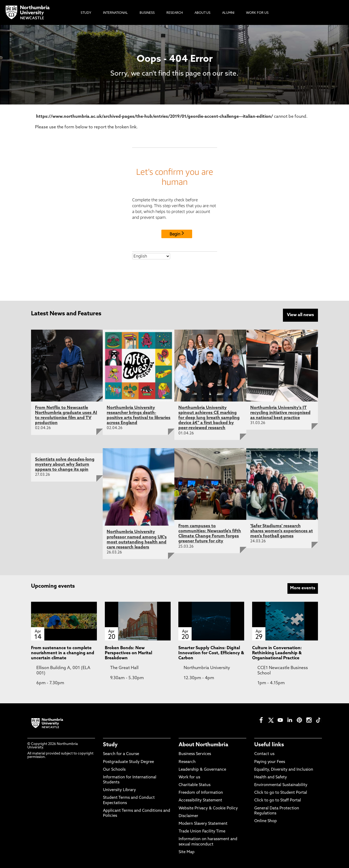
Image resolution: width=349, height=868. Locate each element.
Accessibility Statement (200, 801)
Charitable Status (195, 785)
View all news (300, 315)
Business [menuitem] (147, 13)
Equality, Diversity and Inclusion (284, 770)
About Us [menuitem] (202, 13)
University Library (119, 790)
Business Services (195, 754)
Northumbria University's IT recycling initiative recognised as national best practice (280, 413)
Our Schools (114, 770)
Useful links (269, 745)
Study (110, 745)
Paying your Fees (270, 762)
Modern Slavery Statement (203, 824)
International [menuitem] (115, 13)
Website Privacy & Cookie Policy (208, 808)
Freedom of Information (201, 793)
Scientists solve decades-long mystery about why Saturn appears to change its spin (65, 465)
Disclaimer (188, 816)
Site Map (187, 852)
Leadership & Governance (202, 770)
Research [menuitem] (175, 13)
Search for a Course (121, 754)
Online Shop (266, 821)
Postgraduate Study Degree (128, 762)
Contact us (264, 754)
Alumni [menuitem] (228, 13)
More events (303, 588)
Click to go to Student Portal (281, 793)
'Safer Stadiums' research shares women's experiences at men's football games (282, 531)
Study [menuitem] (86, 13)
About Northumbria (203, 745)
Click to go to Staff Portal (278, 801)
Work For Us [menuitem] (257, 13)
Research (187, 762)
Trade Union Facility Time (202, 832)
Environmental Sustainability (281, 785)
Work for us (189, 777)
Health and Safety (271, 777)
